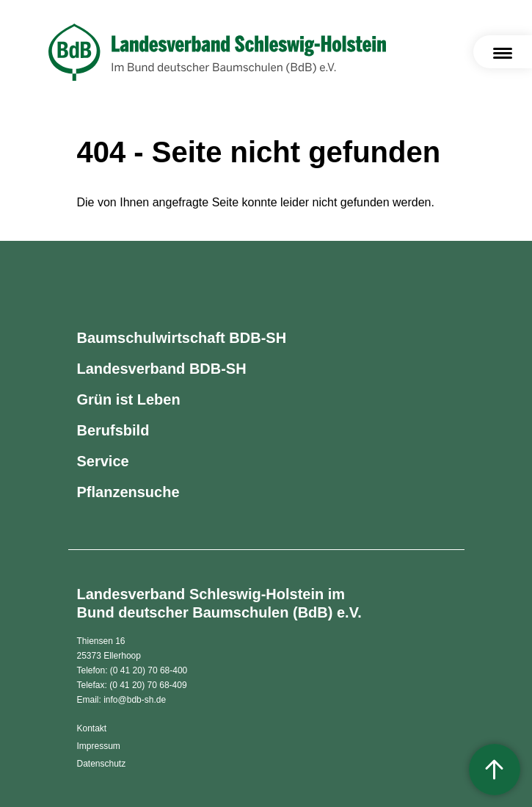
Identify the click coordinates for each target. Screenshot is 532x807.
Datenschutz (102, 764)
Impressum (99, 746)
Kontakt (92, 728)
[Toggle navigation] (503, 52)
